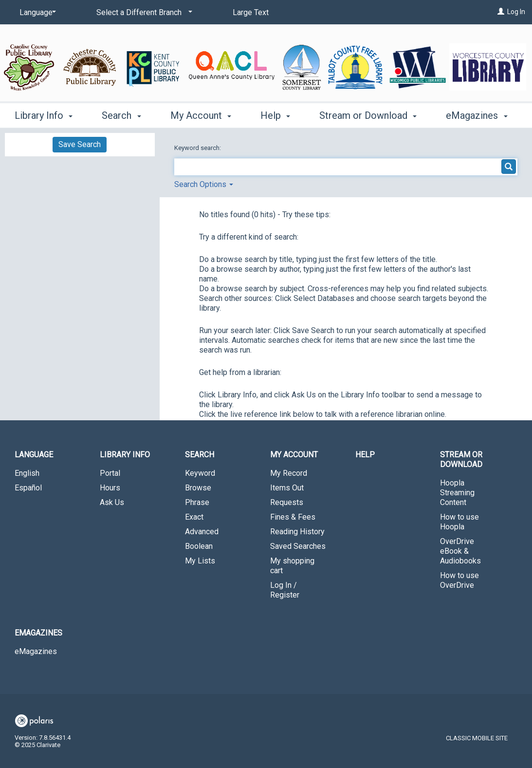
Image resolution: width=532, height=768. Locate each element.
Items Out (287, 488)
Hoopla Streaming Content (457, 493)
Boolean (199, 546)
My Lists (200, 561)
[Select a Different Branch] (143, 13)
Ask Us (112, 502)
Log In (516, 12)
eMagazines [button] (477, 115)
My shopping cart (292, 566)
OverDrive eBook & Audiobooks (460, 551)
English (27, 473)
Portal (110, 473)
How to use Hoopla (459, 522)
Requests (287, 502)
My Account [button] (201, 115)
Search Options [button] (204, 184)
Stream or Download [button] (368, 115)
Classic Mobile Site (477, 738)
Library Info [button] (44, 115)
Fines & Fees (293, 517)
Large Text (251, 12)
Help (365, 455)
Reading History (297, 532)
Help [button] (275, 115)
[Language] (36, 13)
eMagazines (36, 651)
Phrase (197, 502)
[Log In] (501, 12)
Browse (198, 488)
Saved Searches (298, 546)
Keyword (200, 473)
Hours (110, 488)
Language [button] (34, 455)
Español (28, 488)
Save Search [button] (80, 144)
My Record (289, 473)
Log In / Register (285, 590)
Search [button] (121, 115)
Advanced (202, 532)
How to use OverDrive (459, 580)
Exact (194, 517)
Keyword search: (198, 148)
